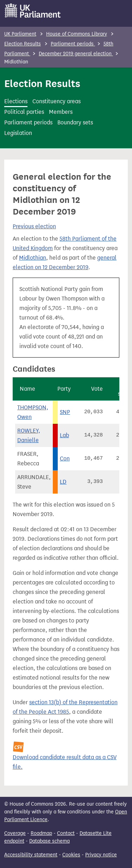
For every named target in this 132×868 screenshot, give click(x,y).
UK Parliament (20, 34)
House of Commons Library (77, 34)
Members (61, 112)
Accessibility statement (31, 855)
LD (63, 482)
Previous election (34, 226)
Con (65, 458)
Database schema (49, 841)
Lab (64, 435)
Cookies (71, 855)
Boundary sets (75, 122)
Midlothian (33, 258)
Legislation (18, 133)
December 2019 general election (76, 54)
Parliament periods (73, 44)
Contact (66, 833)
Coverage (15, 833)
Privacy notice (101, 855)
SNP (65, 412)
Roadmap (41, 833)
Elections (16, 101)
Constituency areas (56, 101)
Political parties (24, 112)
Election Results (23, 44)
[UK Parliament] (33, 11)
